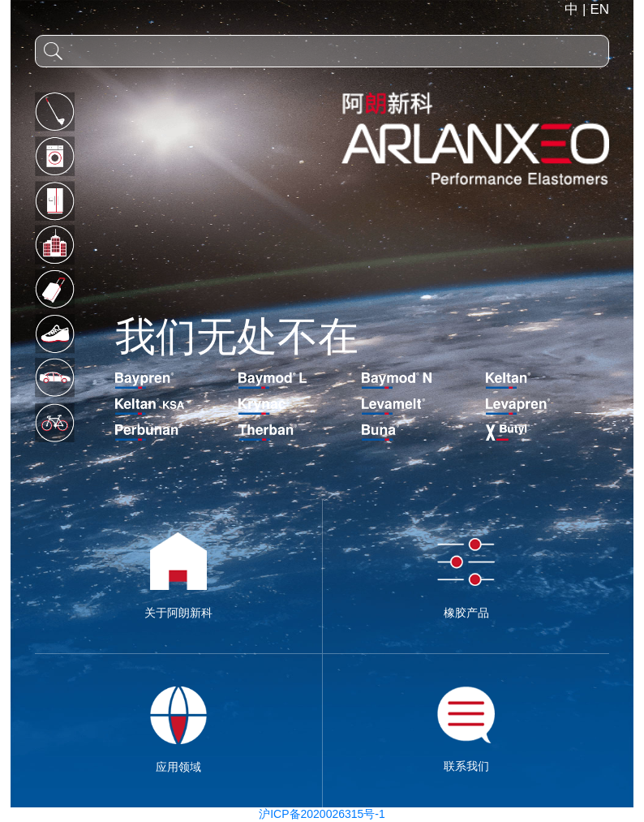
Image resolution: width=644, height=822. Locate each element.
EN (599, 34)
